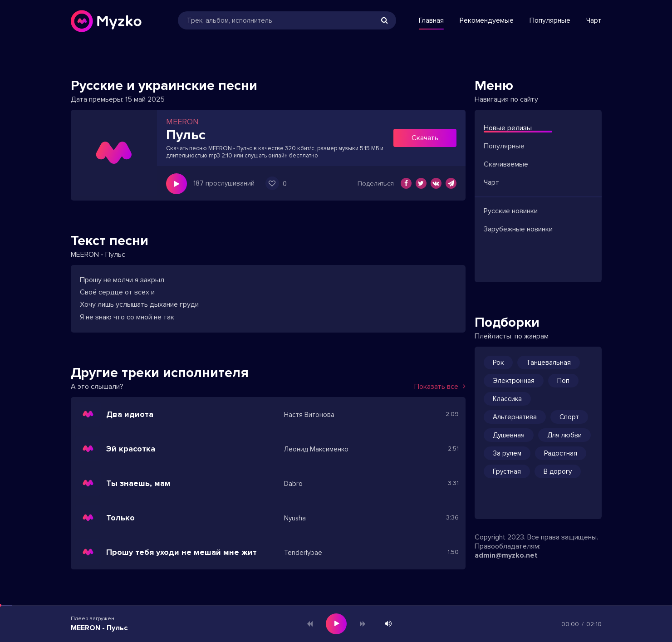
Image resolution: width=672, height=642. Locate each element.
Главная (431, 20)
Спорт (569, 417)
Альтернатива (515, 417)
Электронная (514, 381)
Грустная (507, 471)
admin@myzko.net (506, 555)
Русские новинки (511, 211)
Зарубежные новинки (518, 229)
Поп (563, 381)
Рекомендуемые (487, 20)
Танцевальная (549, 363)
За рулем (507, 453)
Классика (507, 399)
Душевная (509, 435)
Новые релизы (508, 128)
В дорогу (558, 471)
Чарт (594, 20)
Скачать (425, 138)
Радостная (561, 453)
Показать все (440, 387)
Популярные (550, 20)
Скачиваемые (506, 164)
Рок (498, 363)
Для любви (564, 435)
